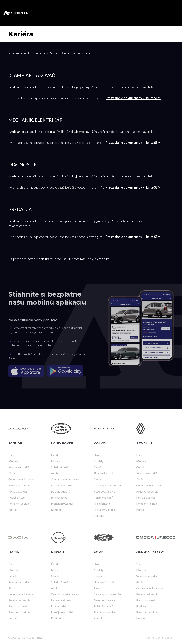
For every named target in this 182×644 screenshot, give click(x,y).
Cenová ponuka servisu (22, 479)
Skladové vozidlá (19, 467)
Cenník (98, 467)
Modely (13, 461)
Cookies (169, 638)
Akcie (12, 473)
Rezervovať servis (19, 485)
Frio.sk (39, 638)
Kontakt (13, 510)
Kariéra (150, 638)
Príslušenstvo (17, 497)
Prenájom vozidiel (19, 503)
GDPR (159, 638)
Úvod (12, 455)
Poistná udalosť (18, 491)
